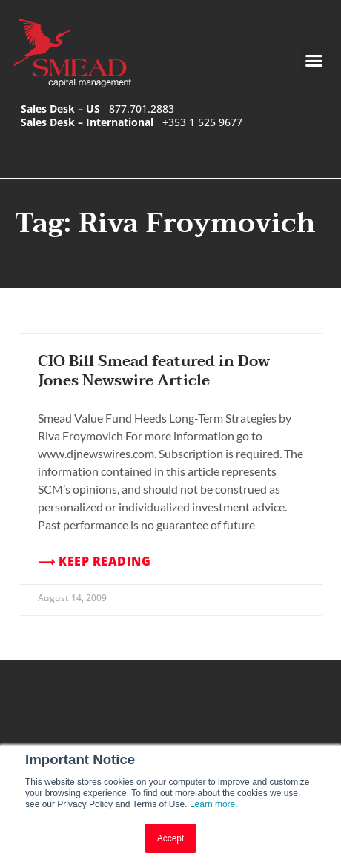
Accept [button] (171, 838)
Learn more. (214, 804)
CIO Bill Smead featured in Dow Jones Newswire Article (154, 371)
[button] (314, 61)
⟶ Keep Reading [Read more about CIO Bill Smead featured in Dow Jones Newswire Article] (94, 561)
